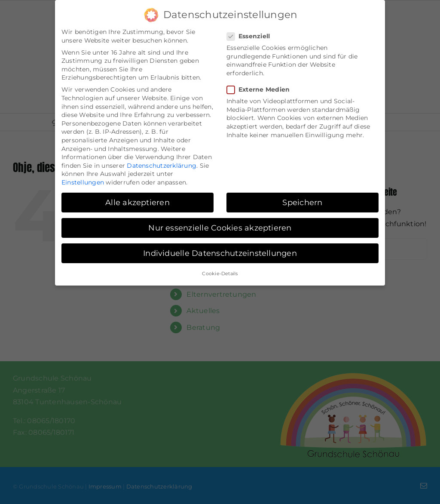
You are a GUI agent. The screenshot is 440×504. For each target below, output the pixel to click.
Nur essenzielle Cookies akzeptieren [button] (220, 226)
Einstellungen (83, 180)
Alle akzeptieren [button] (137, 200)
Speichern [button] (302, 200)
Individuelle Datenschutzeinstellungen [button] (220, 251)
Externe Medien (262, 88)
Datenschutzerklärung (162, 163)
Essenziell (252, 34)
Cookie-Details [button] (220, 272)
